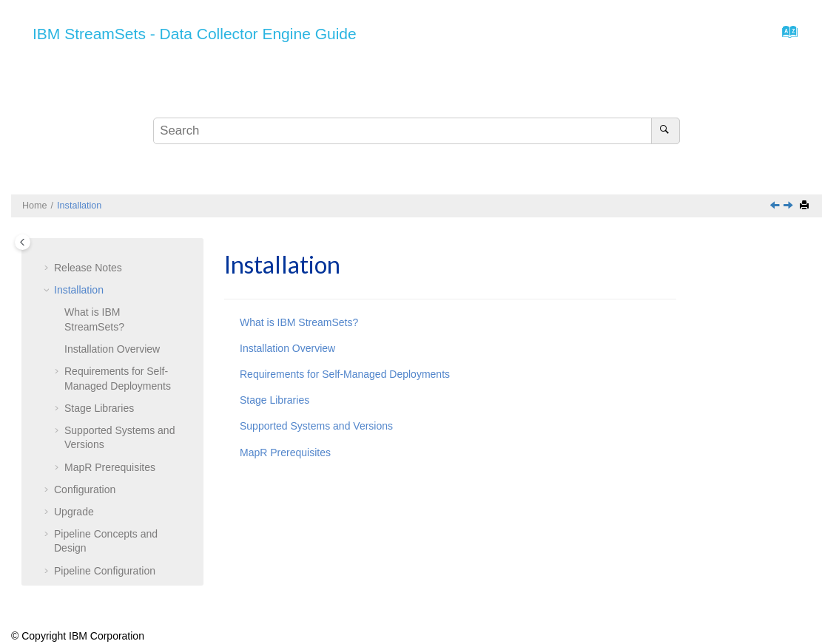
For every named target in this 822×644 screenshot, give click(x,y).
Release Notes (88, 268)
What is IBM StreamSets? (299, 322)
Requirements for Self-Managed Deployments (345, 374)
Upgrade (74, 512)
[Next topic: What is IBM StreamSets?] (789, 206)
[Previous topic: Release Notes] (776, 206)
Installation (79, 206)
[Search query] (417, 131)
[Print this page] (806, 206)
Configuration (85, 489)
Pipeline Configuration (105, 571)
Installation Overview (112, 349)
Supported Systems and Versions (316, 426)
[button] (48, 268)
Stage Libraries (99, 408)
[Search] (666, 131)
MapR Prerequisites (110, 467)
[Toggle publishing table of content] (23, 242)
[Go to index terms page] (785, 35)
